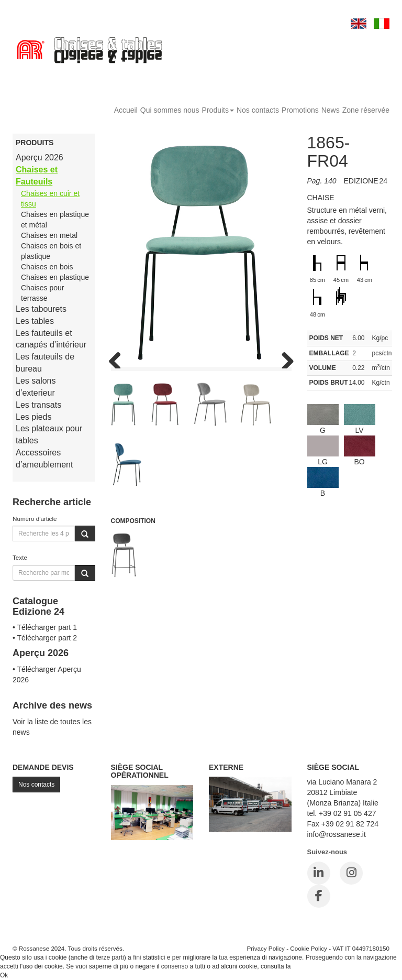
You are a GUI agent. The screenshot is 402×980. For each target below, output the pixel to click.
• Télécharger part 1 (45, 627)
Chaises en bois (47, 267)
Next (284, 358)
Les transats (38, 405)
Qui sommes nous (170, 110)
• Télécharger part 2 (45, 638)
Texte (20, 557)
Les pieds (34, 417)
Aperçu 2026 (40, 157)
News (331, 110)
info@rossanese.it (337, 834)
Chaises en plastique (55, 277)
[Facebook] (319, 896)
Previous (119, 358)
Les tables (35, 321)
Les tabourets (41, 309)
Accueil (126, 110)
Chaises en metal (49, 235)
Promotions (300, 110)
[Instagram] (351, 873)
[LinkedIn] (319, 873)
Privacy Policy (266, 948)
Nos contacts (258, 110)
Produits (218, 110)
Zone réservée (366, 110)
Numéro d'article (35, 519)
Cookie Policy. (312, 966)
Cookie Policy (309, 948)
